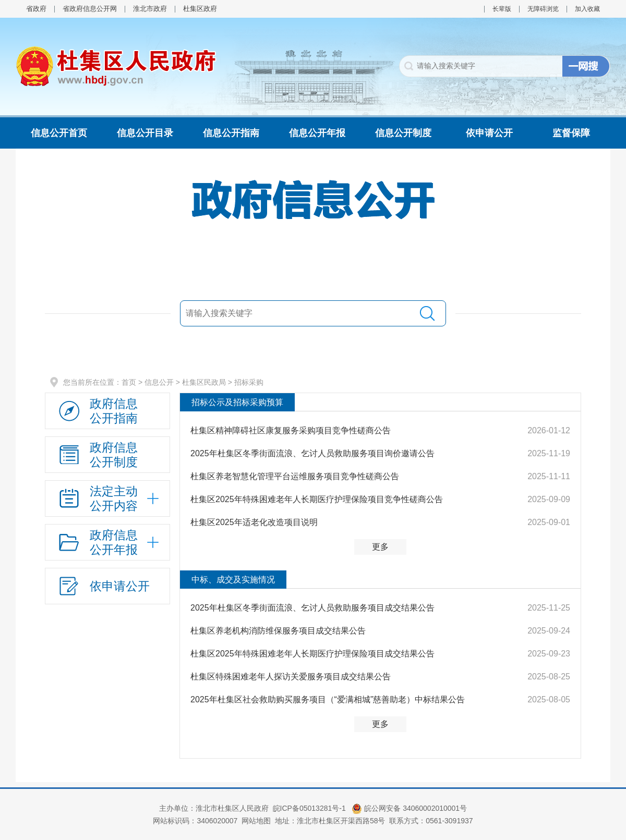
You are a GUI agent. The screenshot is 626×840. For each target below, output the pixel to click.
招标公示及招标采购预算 (237, 402)
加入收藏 (587, 9)
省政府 (36, 9)
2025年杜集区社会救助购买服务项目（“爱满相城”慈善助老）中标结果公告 (328, 699)
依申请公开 (489, 133)
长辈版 (502, 9)
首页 (129, 382)
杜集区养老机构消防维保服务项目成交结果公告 (278, 631)
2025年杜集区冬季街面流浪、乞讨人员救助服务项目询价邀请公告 (312, 453)
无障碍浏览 (543, 9)
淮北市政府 (150, 9)
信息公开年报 (317, 133)
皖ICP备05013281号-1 (310, 808)
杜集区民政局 (204, 382)
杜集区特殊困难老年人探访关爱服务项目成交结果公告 (291, 677)
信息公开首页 (59, 133)
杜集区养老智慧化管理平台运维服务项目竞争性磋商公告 (295, 476)
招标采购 (249, 382)
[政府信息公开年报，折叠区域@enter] (107, 542)
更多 (380, 547)
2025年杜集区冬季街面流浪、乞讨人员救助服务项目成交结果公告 (312, 608)
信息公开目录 (145, 133)
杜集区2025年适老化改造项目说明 (254, 522)
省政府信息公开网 (90, 9)
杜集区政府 (200, 9)
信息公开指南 (231, 133)
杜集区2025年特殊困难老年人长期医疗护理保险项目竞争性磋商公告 (317, 499)
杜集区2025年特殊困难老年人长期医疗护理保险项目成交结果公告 (312, 654)
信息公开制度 (403, 133)
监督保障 (571, 133)
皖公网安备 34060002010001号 (409, 808)
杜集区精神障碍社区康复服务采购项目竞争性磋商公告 (291, 430)
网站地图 (256, 821)
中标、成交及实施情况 (233, 580)
